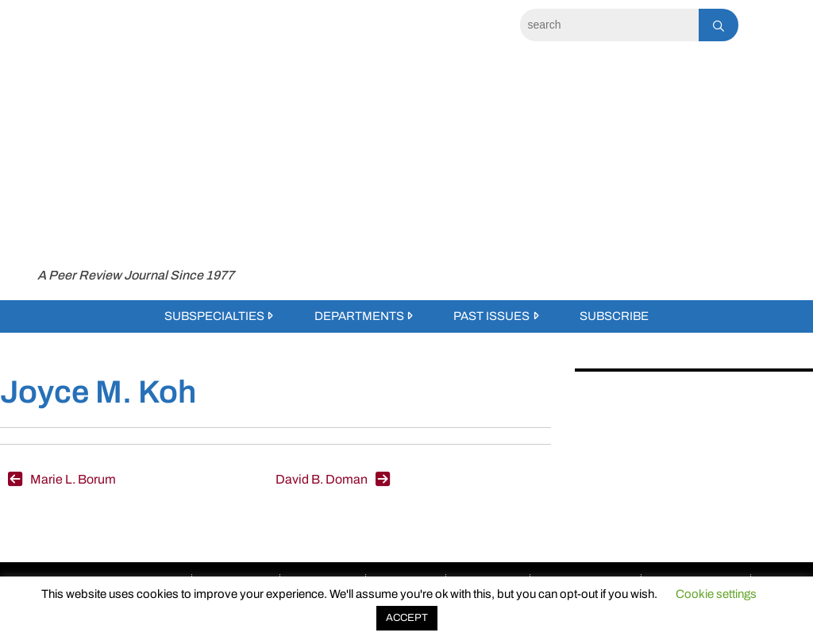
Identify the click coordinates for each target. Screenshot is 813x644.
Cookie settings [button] (716, 594)
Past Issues (491, 316)
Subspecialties (214, 316)
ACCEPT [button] (407, 618)
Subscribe (614, 316)
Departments (359, 316)
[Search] (609, 25)
